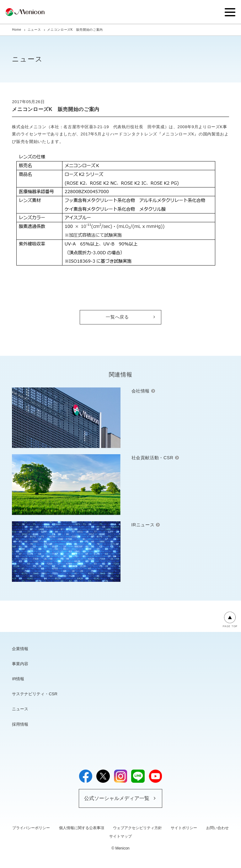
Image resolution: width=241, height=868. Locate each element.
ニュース (34, 30)
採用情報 (20, 724)
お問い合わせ (217, 828)
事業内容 (20, 664)
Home (16, 30)
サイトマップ (120, 836)
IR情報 (18, 679)
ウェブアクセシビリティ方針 (137, 828)
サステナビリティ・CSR (35, 694)
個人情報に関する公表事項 (82, 828)
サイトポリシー (184, 828)
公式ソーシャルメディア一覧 (117, 798)
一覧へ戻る (117, 317)
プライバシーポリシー (31, 828)
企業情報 (20, 649)
